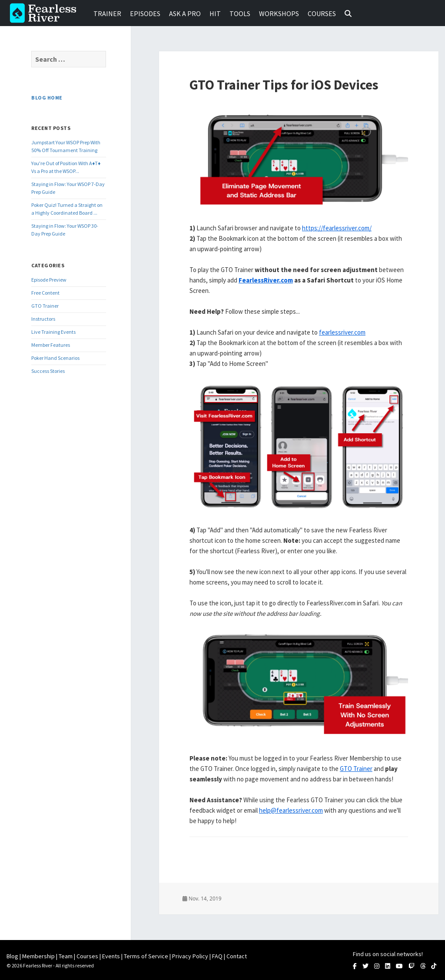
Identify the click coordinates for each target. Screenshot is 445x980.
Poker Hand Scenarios (55, 358)
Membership (38, 956)
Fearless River (46, 13)
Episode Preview (49, 280)
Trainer (107, 13)
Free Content (45, 293)
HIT (215, 13)
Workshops (279, 13)
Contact (237, 956)
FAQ (217, 956)
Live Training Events (53, 332)
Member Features (51, 345)
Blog (12, 956)
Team (66, 956)
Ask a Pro (185, 13)
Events (111, 956)
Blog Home (47, 98)
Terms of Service (146, 956)
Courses (322, 13)
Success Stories (48, 371)
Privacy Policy (190, 956)
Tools (240, 13)
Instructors (43, 319)
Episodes (145, 13)
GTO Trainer (45, 306)
